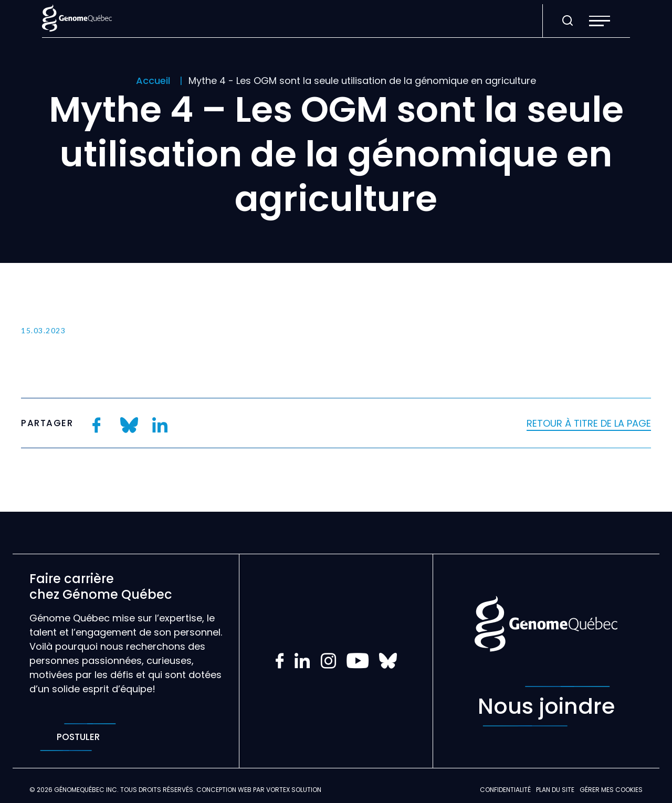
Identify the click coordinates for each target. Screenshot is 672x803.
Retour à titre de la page (589, 423)
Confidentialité (505, 790)
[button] (600, 21)
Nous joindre (546, 706)
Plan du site (555, 790)
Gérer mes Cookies (611, 790)
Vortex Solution (294, 790)
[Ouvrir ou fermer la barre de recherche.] (568, 21)
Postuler (78, 737)
